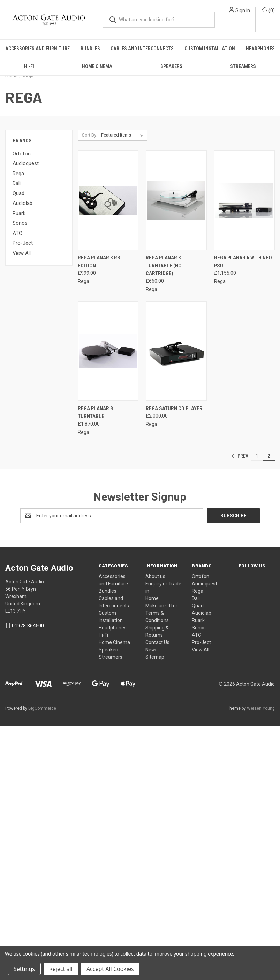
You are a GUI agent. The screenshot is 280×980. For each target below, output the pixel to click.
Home (152, 598)
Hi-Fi (29, 66)
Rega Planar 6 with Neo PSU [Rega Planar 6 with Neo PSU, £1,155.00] (243, 262)
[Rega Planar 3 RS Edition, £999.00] (108, 200)
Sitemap (155, 657)
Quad (18, 193)
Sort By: (90, 135)
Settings (24, 969)
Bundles (90, 49)
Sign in (243, 10)
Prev (240, 456)
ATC (17, 233)
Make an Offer (161, 606)
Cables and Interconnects (142, 49)
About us (155, 576)
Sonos (20, 223)
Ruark (19, 213)
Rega (18, 174)
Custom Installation (210, 49)
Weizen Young (261, 708)
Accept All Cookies (110, 969)
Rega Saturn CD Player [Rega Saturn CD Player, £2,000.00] (174, 408)
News (152, 650)
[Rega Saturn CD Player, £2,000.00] (176, 351)
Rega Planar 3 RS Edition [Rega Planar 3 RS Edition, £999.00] (99, 262)
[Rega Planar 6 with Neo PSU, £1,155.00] (244, 200)
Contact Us (157, 642)
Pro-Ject (23, 243)
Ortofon (22, 154)
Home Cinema (97, 66)
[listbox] (124, 135)
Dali (17, 183)
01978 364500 (28, 626)
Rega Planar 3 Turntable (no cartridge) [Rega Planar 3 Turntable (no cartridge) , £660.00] (164, 266)
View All (22, 253)
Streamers (243, 66)
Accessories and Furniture (37, 49)
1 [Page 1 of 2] (257, 456)
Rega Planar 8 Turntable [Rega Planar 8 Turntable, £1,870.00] (95, 412)
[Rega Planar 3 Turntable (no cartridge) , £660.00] (176, 200)
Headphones (260, 49)
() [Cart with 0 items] (268, 10)
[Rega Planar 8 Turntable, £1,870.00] (108, 351)
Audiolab (22, 203)
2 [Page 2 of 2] (269, 456)
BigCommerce (42, 708)
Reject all (61, 969)
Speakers (171, 66)
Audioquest (26, 163)
